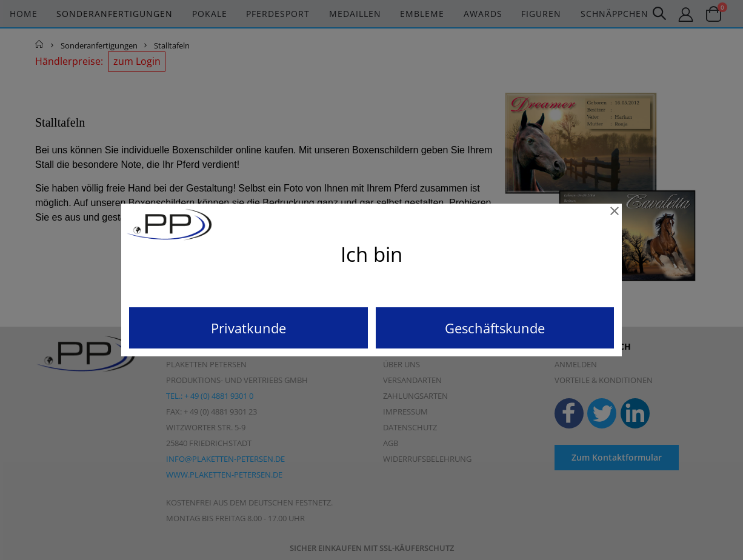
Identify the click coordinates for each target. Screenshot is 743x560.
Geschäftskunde (495, 328)
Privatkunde (248, 328)
